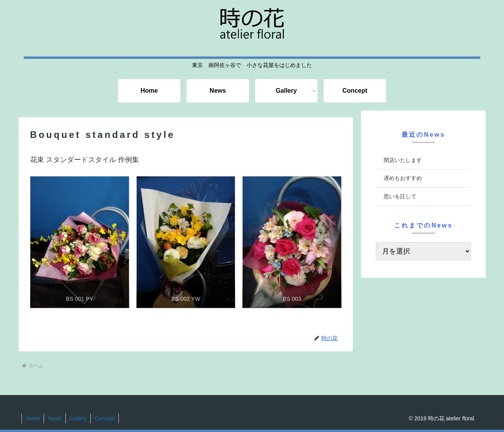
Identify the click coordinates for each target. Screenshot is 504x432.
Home (33, 418)
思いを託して (400, 196)
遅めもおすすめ (403, 178)
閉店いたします (403, 160)
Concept (106, 418)
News (55, 418)
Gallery (79, 418)
